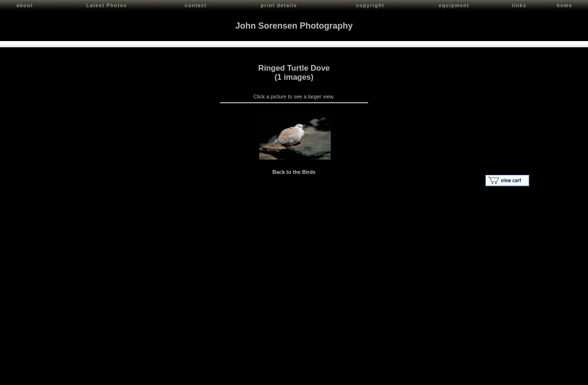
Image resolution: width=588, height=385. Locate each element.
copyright (370, 5)
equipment (454, 5)
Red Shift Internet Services (553, 376)
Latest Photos (107, 5)
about (25, 5)
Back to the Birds (294, 171)
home (565, 5)
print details (279, 5)
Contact (91, 376)
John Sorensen (61, 376)
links (519, 5)
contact (196, 5)
